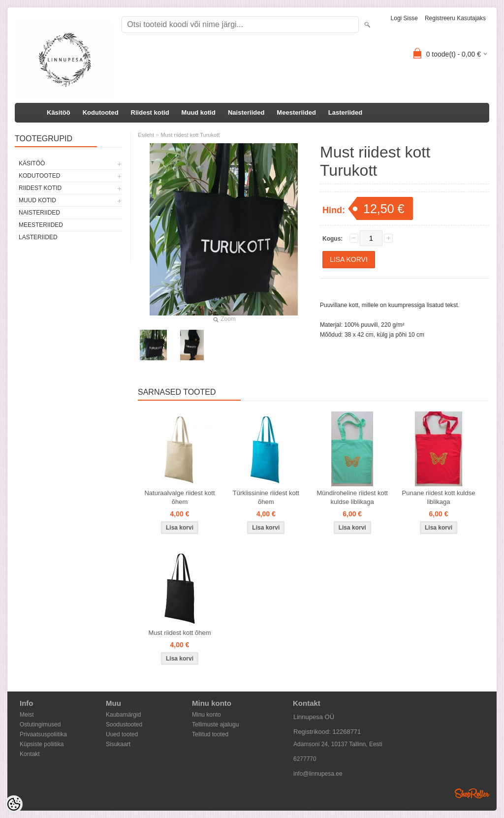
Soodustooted (124, 724)
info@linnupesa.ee (318, 774)
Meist (27, 715)
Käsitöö (59, 112)
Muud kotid (199, 112)
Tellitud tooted (210, 734)
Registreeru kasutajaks (455, 18)
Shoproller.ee (472, 793)
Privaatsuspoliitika (43, 734)
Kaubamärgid (123, 715)
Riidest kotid (150, 112)
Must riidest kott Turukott (190, 135)
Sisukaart (118, 744)
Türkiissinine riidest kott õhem (266, 497)
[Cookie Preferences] (14, 804)
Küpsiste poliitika (42, 744)
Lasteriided (345, 112)
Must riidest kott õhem (179, 633)
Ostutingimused (40, 724)
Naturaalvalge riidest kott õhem (179, 497)
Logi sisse (404, 18)
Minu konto (206, 715)
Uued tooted (122, 734)
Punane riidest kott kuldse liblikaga (439, 497)
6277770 (305, 759)
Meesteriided (296, 112)
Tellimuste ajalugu (215, 724)
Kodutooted (101, 112)
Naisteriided (246, 112)
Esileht (146, 135)
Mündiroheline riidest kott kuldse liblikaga (352, 497)
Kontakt (30, 754)
